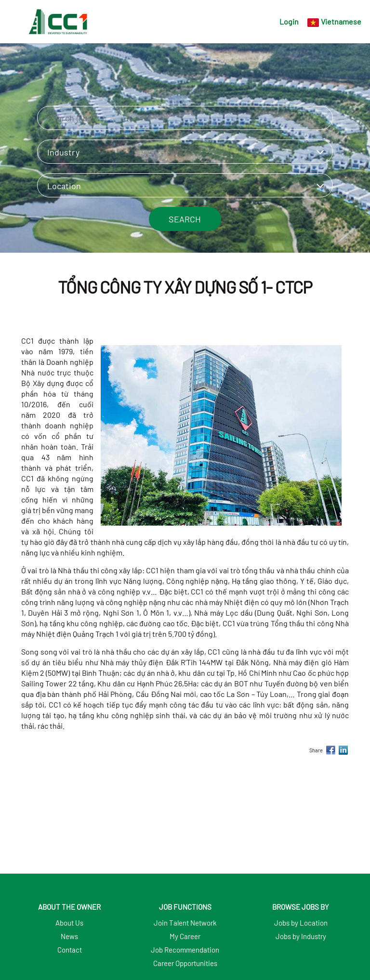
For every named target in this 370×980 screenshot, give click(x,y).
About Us (69, 923)
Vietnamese (341, 21)
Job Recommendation (185, 950)
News (69, 936)
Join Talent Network (185, 923)
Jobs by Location (301, 923)
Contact (70, 950)
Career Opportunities (185, 963)
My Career (185, 936)
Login (289, 21)
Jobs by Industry (301, 936)
